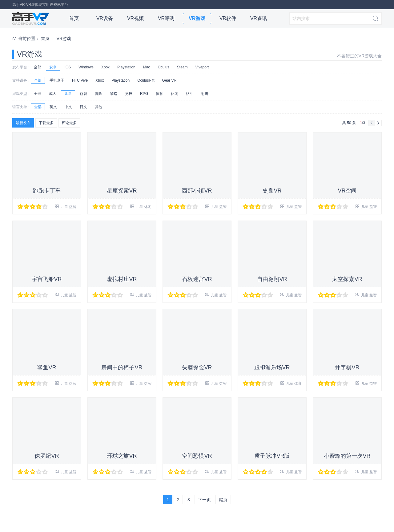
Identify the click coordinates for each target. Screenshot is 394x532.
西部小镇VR (197, 191)
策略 (114, 94)
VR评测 (166, 18)
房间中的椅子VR (122, 368)
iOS (68, 67)
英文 (53, 107)
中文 (68, 107)
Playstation (126, 67)
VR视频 (135, 18)
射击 (205, 94)
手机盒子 (57, 80)
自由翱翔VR (272, 279)
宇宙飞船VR (47, 279)
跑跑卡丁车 (47, 191)
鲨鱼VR (47, 368)
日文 (83, 107)
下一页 (204, 500)
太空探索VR (347, 279)
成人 (53, 94)
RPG (144, 94)
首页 (74, 18)
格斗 (190, 94)
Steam (182, 67)
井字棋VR (347, 368)
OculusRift (146, 80)
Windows (86, 67)
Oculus (163, 67)
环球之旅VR (122, 456)
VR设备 (105, 18)
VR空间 (347, 191)
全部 (38, 67)
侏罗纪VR (47, 456)
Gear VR (169, 80)
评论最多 (69, 123)
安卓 (53, 67)
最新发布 (23, 123)
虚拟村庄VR (122, 279)
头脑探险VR (197, 368)
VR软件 (228, 18)
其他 (98, 107)
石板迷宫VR (197, 279)
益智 (83, 94)
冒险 (98, 94)
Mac (147, 67)
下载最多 (46, 123)
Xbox (105, 67)
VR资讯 (259, 18)
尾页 (223, 500)
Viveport (202, 67)
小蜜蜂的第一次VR (347, 456)
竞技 (129, 94)
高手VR (31, 18)
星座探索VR (122, 191)
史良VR (272, 191)
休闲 (175, 94)
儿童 (68, 94)
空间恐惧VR (197, 456)
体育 (159, 94)
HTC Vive (80, 80)
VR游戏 (197, 18)
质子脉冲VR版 (272, 456)
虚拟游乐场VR (272, 368)
